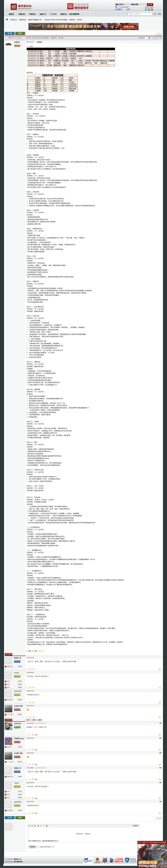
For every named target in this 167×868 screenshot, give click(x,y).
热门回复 (8, 654)
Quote (41, 826)
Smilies (47, 826)
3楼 (160, 783)
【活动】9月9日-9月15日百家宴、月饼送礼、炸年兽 (63, 20)
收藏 (30, 651)
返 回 (159, 34)
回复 (36, 651)
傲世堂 (11, 14)
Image (35, 826)
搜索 (155, 14)
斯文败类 (10, 700)
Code (44, 826)
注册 (128, 9)
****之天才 (10, 714)
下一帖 (160, 38)
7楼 (160, 723)
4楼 (160, 768)
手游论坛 (32, 14)
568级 (20, 700)
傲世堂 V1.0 (18, 859)
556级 (20, 666)
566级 (20, 684)
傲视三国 (10, 666)
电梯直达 (142, 38)
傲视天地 (23, 20)
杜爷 (8, 681)
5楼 (160, 753)
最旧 (40, 720)
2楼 (160, 802)
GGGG (9, 747)
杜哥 (8, 684)
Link (38, 826)
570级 (20, 681)
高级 (159, 14)
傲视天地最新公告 (35, 20)
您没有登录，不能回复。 (84, 834)
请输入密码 (135, 4)
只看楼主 (39, 42)
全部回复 (8, 720)
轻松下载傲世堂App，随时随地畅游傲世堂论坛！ (44, 841)
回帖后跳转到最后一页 (46, 847)
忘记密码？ (119, 9)
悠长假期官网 (74, 14)
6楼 (160, 738)
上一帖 (154, 38)
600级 (20, 714)
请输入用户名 (120, 4)
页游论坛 (22, 14)
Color (32, 826)
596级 (20, 687)
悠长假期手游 (18, 862)
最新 (34, 720)
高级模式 (136, 826)
